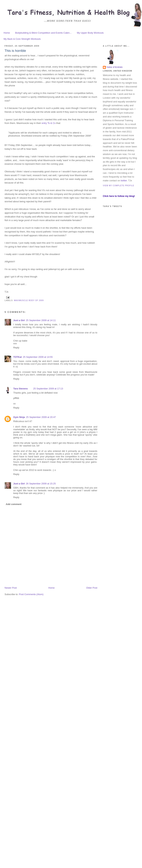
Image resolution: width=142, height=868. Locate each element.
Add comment (14, 504)
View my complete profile (119, 186)
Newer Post (11, 588)
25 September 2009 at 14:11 (41, 320)
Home (7, 33)
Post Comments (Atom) (31, 594)
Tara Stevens (20, 389)
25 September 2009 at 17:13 (48, 389)
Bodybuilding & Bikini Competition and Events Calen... (43, 33)
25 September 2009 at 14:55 (38, 357)
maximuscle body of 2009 (29, 300)
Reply (16, 348)
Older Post (92, 588)
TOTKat (17, 357)
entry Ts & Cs (49, 123)
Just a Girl (19, 320)
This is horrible (15, 51)
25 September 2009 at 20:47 (41, 417)
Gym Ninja (19, 417)
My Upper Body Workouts (90, 33)
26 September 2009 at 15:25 (41, 484)
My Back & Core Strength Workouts (22, 39)
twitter (124, 181)
